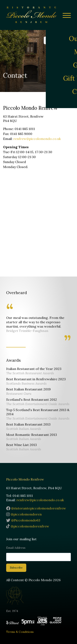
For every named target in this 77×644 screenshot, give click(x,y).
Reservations (57, 40)
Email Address (16, 548)
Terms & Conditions (20, 632)
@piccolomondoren (24, 514)
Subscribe (16, 568)
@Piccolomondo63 (23, 520)
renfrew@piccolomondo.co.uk (37, 139)
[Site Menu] (65, 16)
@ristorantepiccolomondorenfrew (36, 508)
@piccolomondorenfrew (28, 526)
